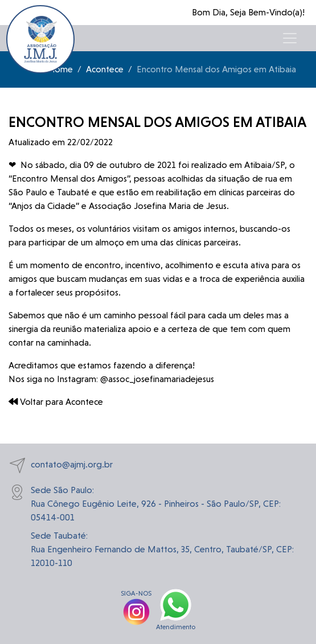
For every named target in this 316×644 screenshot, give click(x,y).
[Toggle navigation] (290, 38)
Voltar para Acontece (56, 402)
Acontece (105, 69)
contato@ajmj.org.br (61, 465)
